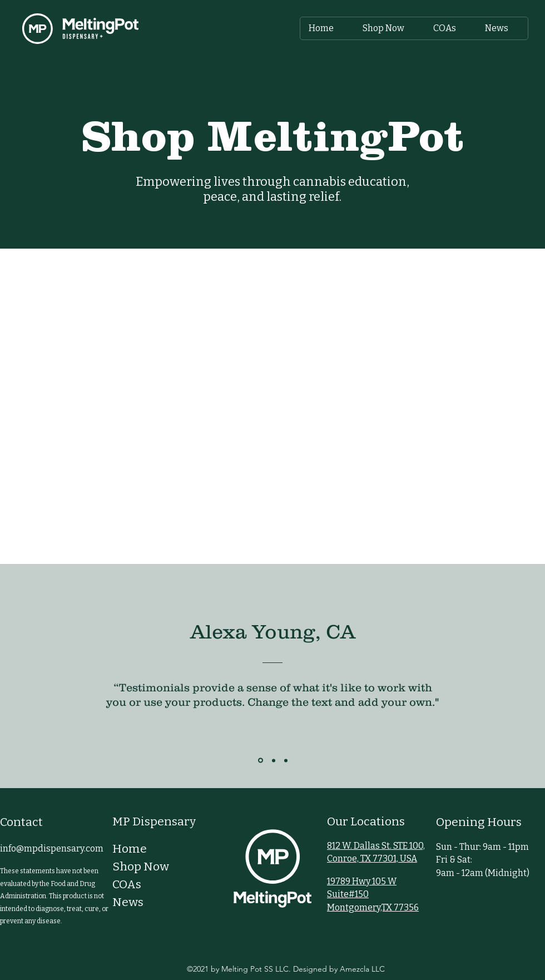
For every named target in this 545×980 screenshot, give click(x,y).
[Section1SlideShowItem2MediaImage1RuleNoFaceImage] (274, 760)
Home (130, 849)
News (128, 902)
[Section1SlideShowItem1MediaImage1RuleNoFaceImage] (261, 761)
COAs (127, 884)
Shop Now (141, 867)
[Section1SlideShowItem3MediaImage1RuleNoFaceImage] (286, 760)
